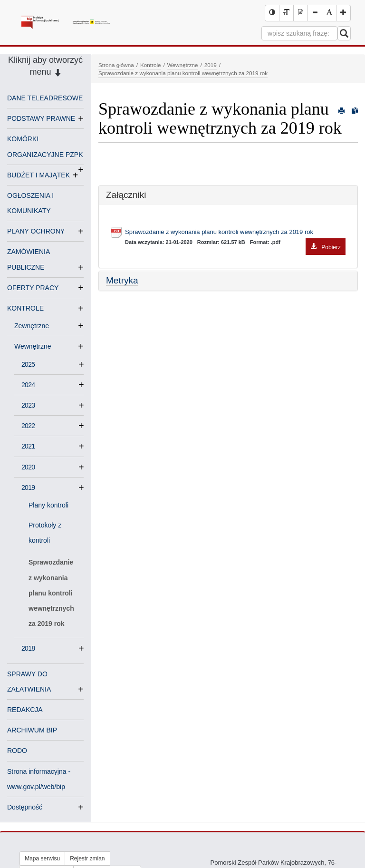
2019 (28, 488)
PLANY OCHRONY (36, 231)
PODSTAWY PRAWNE (41, 118)
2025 (28, 364)
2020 (28, 467)
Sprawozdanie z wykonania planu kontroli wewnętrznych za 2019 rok (51, 593)
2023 (28, 405)
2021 (28, 446)
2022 (28, 426)
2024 (28, 385)
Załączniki (126, 195)
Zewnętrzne (35, 326)
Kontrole (151, 65)
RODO (17, 751)
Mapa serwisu (42, 858)
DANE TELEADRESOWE (45, 98)
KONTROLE (25, 308)
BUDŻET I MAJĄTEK (38, 175)
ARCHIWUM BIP (32, 730)
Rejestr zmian (87, 858)
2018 (28, 648)
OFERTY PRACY (33, 288)
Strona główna (116, 65)
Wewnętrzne (37, 346)
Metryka (122, 280)
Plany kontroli (48, 505)
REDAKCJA (25, 710)
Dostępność (25, 807)
